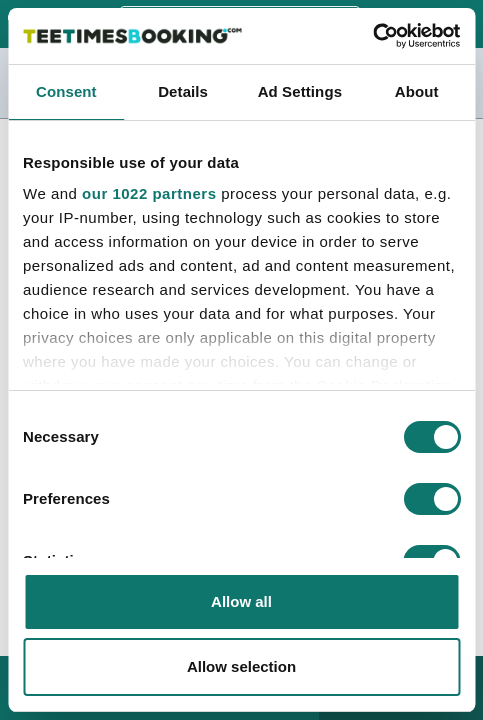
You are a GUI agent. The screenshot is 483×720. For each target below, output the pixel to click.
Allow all (241, 601)
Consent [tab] (66, 91)
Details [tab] (183, 91)
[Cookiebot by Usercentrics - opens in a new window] (372, 36)
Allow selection (241, 666)
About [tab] (417, 91)
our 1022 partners (149, 193)
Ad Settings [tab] (300, 91)
